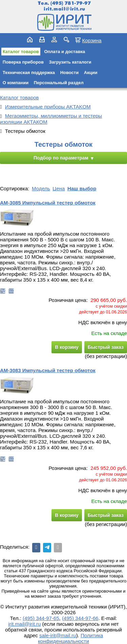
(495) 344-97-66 (80, 618)
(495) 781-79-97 (71, 3)
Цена (59, 188)
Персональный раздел (59, 83)
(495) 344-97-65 (41, 618)
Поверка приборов (23, 62)
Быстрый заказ (106, 347)
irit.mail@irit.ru (65, 9)
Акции (91, 73)
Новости (70, 73)
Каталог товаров (21, 52)
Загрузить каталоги (70, 62)
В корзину (67, 347)
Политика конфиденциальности (70, 638)
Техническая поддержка (29, 73)
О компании (16, 83)
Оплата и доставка (65, 52)
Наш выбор (82, 188)
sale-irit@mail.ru (58, 635)
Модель (41, 188)
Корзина (92, 40)
